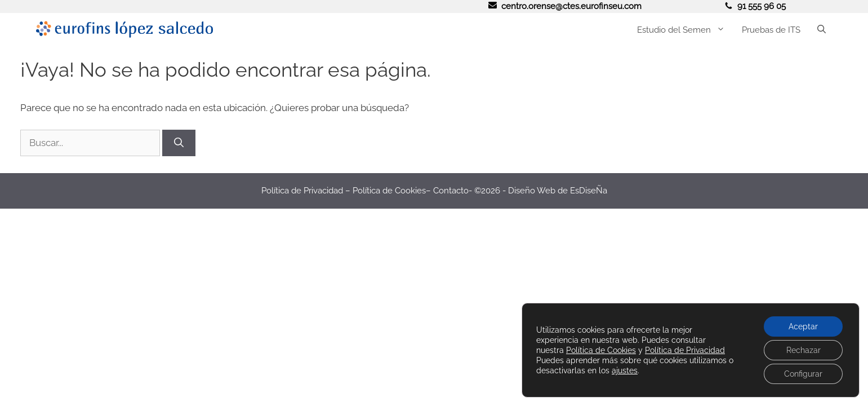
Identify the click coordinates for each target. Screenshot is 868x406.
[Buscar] (179, 143)
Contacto (451, 191)
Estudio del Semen (685, 30)
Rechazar (804, 350)
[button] (822, 30)
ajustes (625, 370)
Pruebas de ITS (771, 30)
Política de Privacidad (302, 191)
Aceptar (803, 326)
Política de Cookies (389, 191)
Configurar (803, 374)
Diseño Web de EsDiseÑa (558, 191)
